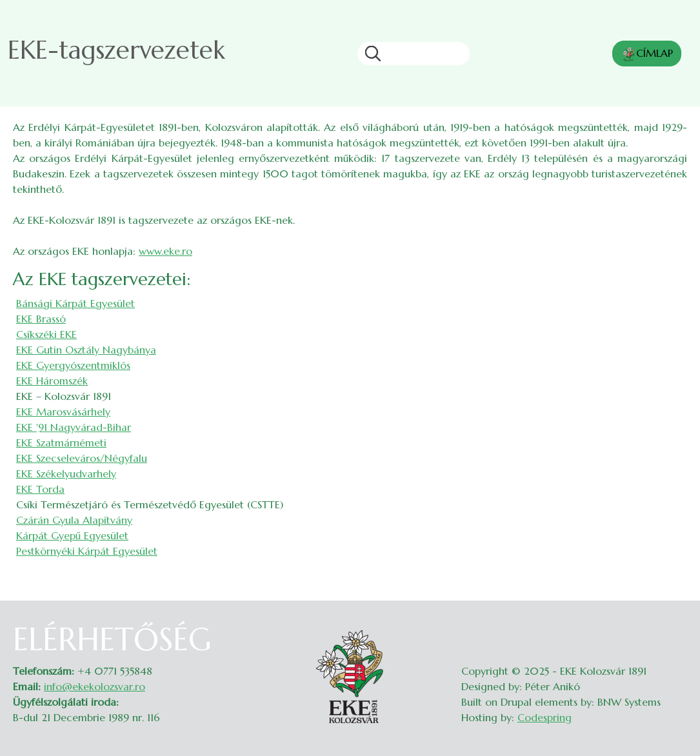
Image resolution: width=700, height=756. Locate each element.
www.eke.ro (165, 251)
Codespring (545, 717)
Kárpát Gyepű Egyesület (72, 535)
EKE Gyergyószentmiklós (73, 365)
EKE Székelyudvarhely (66, 473)
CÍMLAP (647, 54)
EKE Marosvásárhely (63, 412)
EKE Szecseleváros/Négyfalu (82, 458)
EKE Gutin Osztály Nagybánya (86, 350)
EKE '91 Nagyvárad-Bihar (74, 427)
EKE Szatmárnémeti (61, 443)
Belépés (675, 629)
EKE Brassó (41, 319)
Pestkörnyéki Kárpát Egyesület (87, 551)
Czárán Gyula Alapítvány (74, 520)
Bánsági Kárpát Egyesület (75, 303)
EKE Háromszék (52, 381)
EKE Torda (40, 489)
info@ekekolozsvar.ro (95, 686)
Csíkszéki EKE (46, 334)
